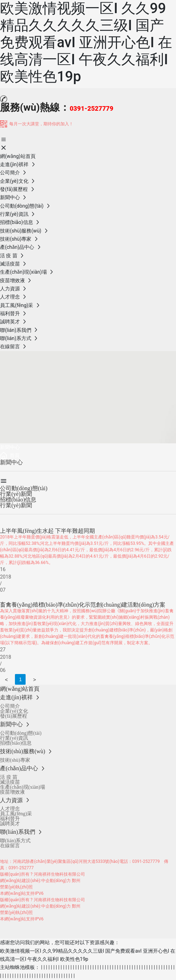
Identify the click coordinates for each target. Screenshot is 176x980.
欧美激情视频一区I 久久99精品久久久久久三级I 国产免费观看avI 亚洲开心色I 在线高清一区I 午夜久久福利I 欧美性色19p (86, 42)
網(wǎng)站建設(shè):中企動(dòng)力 (35, 881)
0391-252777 (21, 868)
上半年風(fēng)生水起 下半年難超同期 (47, 531)
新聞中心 (10, 447)
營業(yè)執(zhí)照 (16, 887)
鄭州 (76, 881)
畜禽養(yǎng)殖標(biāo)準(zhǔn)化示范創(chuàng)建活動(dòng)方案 (83, 605)
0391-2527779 (146, 861)
